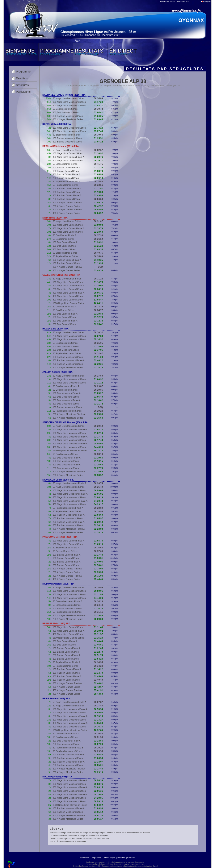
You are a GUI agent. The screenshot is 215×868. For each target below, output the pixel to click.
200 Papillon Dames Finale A (67, 195)
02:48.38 (98, 270)
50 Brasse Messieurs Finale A (68, 601)
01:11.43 (98, 627)
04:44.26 (98, 598)
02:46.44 (98, 641)
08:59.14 (98, 801)
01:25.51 (98, 138)
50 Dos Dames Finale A (64, 235)
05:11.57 (98, 634)
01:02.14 (98, 433)
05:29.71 (98, 161)
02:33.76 (98, 228)
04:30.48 (98, 501)
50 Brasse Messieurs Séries (67, 135)
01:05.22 (98, 393)
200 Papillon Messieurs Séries (68, 364)
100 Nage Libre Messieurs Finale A (70, 429)
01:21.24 (98, 246)
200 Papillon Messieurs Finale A (69, 360)
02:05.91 (98, 494)
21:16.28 (98, 638)
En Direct (131, 858)
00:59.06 (98, 490)
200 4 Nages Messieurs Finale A (69, 414)
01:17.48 (98, 555)
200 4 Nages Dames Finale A (67, 203)
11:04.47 (98, 300)
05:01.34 (98, 815)
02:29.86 (98, 615)
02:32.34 (98, 321)
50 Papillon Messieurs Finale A (68, 508)
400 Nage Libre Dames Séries (68, 161)
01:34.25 (98, 116)
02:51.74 (98, 655)
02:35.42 (98, 324)
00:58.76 (98, 784)
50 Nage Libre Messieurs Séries (69, 98)
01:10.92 (98, 153)
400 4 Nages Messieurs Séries (68, 819)
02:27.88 (98, 336)
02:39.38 (98, 572)
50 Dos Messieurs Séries (65, 109)
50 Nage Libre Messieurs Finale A (69, 483)
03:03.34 (98, 249)
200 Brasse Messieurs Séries (67, 142)
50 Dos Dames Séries (64, 239)
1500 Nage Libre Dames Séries (68, 303)
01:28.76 (98, 171)
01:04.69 (98, 515)
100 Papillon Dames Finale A (67, 188)
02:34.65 (98, 472)
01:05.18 (98, 544)
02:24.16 (98, 289)
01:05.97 (98, 518)
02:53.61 (98, 565)
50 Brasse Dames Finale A (66, 548)
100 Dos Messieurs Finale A (67, 393)
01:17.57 (98, 188)
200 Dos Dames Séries (64, 249)
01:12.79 (98, 317)
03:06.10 (98, 178)
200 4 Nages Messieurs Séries (68, 119)
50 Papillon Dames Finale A (66, 182)
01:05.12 (98, 812)
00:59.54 (98, 709)
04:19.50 (98, 794)
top (155, 866)
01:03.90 (98, 808)
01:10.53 (98, 458)
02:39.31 (98, 364)
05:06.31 (98, 293)
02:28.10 (98, 532)
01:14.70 (98, 673)
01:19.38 (98, 192)
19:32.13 (98, 450)
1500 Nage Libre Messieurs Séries (70, 450)
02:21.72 (98, 404)
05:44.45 (98, 579)
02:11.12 (98, 383)
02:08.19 (98, 497)
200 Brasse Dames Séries (66, 178)
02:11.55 (98, 594)
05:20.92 (98, 631)
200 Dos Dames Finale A (65, 321)
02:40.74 (98, 203)
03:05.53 (98, 174)
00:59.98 (98, 713)
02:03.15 (98, 787)
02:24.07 (98, 762)
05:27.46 (98, 131)
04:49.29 (98, 447)
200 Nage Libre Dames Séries (68, 232)
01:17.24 (98, 102)
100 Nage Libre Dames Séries (68, 153)
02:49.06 (98, 562)
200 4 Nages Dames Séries (66, 206)
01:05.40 (98, 397)
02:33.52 (98, 475)
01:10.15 (98, 461)
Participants (23, 92)
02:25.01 (98, 765)
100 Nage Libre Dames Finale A (69, 541)
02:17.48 (98, 440)
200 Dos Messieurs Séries (66, 112)
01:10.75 (98, 282)
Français (206, 2)
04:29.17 (98, 504)
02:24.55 (98, 741)
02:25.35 (98, 414)
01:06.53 (98, 758)
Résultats (22, 78)
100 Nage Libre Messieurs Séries (69, 102)
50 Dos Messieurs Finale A (66, 386)
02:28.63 (98, 232)
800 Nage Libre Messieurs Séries (69, 801)
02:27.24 (98, 744)
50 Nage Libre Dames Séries (67, 150)
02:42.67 (98, 687)
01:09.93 (98, 225)
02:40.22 (98, 360)
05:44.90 (98, 209)
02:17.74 (98, 437)
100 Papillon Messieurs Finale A (69, 515)
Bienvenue (84, 858)
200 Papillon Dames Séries (66, 199)
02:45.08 (98, 676)
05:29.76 (98, 157)
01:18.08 (98, 346)
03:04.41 (98, 112)
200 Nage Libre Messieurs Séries (69, 105)
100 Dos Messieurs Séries (66, 346)
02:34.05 (98, 569)
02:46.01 (98, 683)
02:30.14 (98, 525)
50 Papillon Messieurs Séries (67, 353)
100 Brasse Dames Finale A (67, 167)
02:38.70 (98, 367)
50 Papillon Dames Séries (66, 185)
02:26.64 (98, 465)
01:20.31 (98, 242)
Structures (22, 85)
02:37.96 (98, 350)
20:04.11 (98, 303)
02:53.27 (98, 105)
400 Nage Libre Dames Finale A (69, 157)
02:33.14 (98, 128)
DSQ (100, 267)
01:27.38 (98, 167)
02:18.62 (98, 400)
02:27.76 (98, 468)
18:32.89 (98, 730)
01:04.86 (98, 755)
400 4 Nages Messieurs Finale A (69, 815)
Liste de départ (109, 858)
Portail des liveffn (167, 1)
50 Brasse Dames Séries (65, 164)
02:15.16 (98, 716)
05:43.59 (98, 694)
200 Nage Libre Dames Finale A (69, 228)
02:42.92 (98, 206)
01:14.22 (98, 669)
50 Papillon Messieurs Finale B (68, 748)
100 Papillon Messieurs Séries (68, 116)
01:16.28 (98, 609)
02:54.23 (98, 659)
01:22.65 (98, 648)
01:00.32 (98, 379)
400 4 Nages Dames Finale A (67, 209)
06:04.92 (98, 213)
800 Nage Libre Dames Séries (68, 300)
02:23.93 (98, 529)
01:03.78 (98, 541)
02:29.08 (98, 286)
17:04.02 (98, 805)
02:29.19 (98, 522)
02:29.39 (98, 619)
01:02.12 (98, 429)
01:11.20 (98, 357)
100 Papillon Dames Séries (66, 192)
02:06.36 (98, 791)
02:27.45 (98, 769)
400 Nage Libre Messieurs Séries (69, 131)
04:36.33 (98, 727)
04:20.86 (98, 798)
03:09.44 (98, 119)
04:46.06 (98, 444)
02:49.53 (98, 195)
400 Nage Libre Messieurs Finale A (70, 444)
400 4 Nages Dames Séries (66, 213)
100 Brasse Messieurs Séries (67, 138)
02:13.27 (98, 720)
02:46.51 (98, 645)
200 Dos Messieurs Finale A (67, 400)
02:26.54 (98, 418)
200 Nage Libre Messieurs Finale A (70, 437)
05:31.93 (98, 576)
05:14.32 (98, 339)
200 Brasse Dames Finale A (67, 174)
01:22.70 (98, 652)
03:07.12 (98, 142)
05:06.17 (98, 819)
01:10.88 (98, 314)
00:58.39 (98, 780)
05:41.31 (98, 690)
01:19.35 (98, 260)
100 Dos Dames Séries (64, 246)
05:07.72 (98, 296)
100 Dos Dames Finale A (65, 242)
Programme (23, 72)
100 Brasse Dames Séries (66, 171)
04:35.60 (98, 723)
